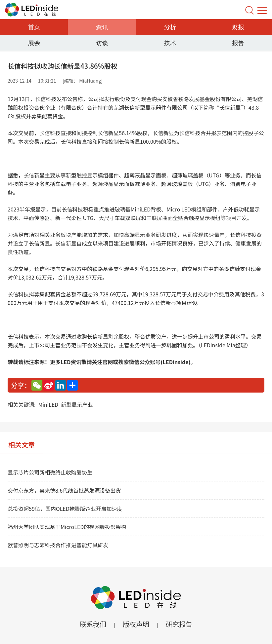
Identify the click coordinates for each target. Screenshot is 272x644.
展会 (34, 43)
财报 (238, 27)
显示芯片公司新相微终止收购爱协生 (50, 472)
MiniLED (48, 404)
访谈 (102, 43)
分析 (170, 27)
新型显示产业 (77, 404)
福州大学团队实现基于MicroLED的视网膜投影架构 (67, 527)
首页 (34, 27)
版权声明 (136, 624)
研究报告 (179, 624)
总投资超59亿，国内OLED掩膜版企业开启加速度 (65, 509)
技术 (170, 43)
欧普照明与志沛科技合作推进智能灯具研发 (58, 545)
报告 (238, 43)
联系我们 (93, 624)
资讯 (102, 27)
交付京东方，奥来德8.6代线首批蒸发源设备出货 (64, 490)
